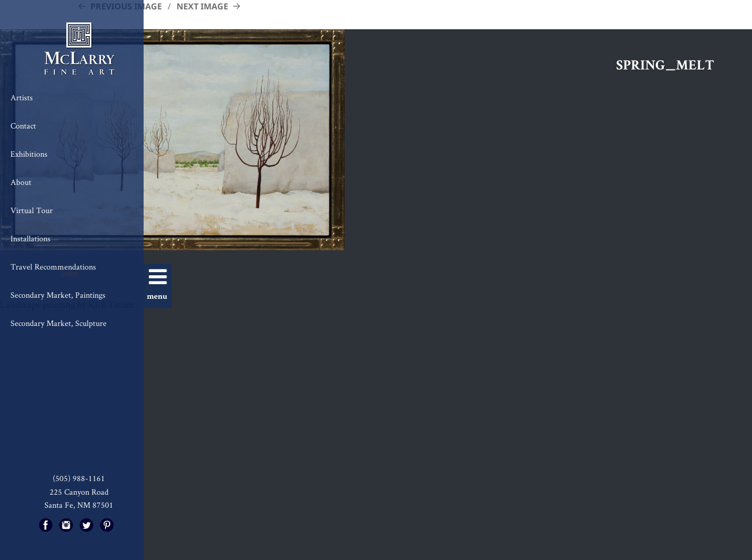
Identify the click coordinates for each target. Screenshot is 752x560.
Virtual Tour (32, 210)
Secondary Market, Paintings (58, 295)
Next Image (202, 6)
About (21, 182)
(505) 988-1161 (79, 478)
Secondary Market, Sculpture (58, 323)
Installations (31, 238)
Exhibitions (29, 154)
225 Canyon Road (79, 492)
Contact (23, 126)
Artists (22, 97)
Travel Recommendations (53, 267)
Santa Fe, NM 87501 (79, 505)
